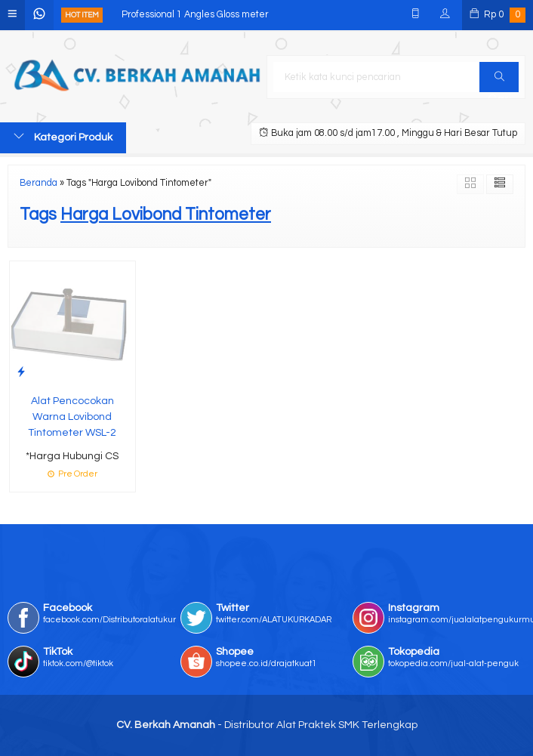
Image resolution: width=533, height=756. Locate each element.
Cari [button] (499, 82)
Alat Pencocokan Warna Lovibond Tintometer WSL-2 (72, 417)
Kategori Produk (63, 137)
